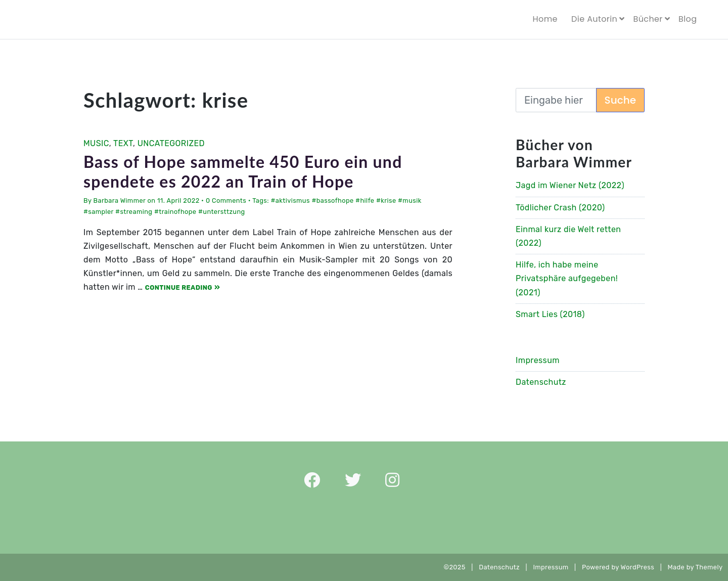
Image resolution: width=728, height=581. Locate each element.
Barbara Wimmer (120, 200)
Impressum (538, 360)
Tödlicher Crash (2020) (560, 208)
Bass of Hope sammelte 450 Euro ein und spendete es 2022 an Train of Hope (243, 171)
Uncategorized (171, 143)
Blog (688, 19)
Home (545, 19)
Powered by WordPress (618, 567)
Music (96, 143)
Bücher (648, 19)
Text (123, 143)
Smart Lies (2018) (550, 314)
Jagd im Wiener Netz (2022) (570, 185)
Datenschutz (541, 382)
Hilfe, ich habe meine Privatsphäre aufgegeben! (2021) (567, 278)
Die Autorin (594, 19)
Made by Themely (698, 567)
